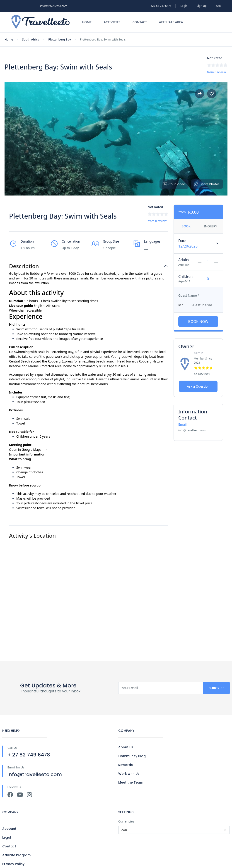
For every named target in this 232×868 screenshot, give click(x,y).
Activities (112, 22)
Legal (7, 837)
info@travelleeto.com (54, 6)
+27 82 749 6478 (161, 6)
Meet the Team (131, 782)
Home (87, 22)
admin (199, 353)
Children (185, 277)
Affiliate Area (171, 22)
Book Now (198, 322)
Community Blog (132, 756)
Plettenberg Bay (60, 39)
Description (24, 266)
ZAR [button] (218, 6)
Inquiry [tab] (210, 226)
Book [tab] (186, 226)
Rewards (126, 765)
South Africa (31, 39)
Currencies (126, 821)
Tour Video (174, 184)
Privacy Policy (13, 864)
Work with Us (129, 774)
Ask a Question (198, 386)
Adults (184, 260)
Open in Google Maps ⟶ (28, 449)
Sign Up (202, 6)
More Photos (207, 184)
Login (184, 6)
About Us (126, 747)
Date (182, 241)
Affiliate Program (16, 855)
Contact (140, 22)
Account (9, 829)
